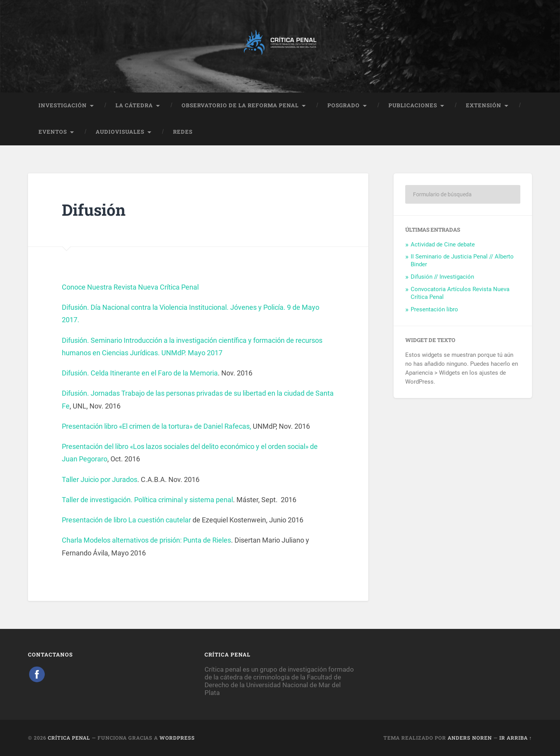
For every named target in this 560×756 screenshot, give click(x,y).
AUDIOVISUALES (120, 132)
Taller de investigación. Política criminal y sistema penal (147, 500)
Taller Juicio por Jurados (100, 479)
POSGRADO (344, 105)
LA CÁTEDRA (134, 105)
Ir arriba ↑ (516, 738)
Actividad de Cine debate (443, 244)
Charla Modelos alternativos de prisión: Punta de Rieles (146, 540)
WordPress (177, 738)
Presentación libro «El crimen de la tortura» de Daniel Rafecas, (157, 426)
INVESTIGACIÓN (63, 105)
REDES (183, 132)
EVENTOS (53, 132)
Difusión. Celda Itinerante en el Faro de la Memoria (140, 373)
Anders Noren (470, 738)
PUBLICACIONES (413, 105)
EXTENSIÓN (484, 105)
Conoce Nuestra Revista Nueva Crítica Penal (130, 287)
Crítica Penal (69, 738)
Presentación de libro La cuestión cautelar (126, 520)
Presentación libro (434, 309)
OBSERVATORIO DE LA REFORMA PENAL (240, 105)
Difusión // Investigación (442, 277)
